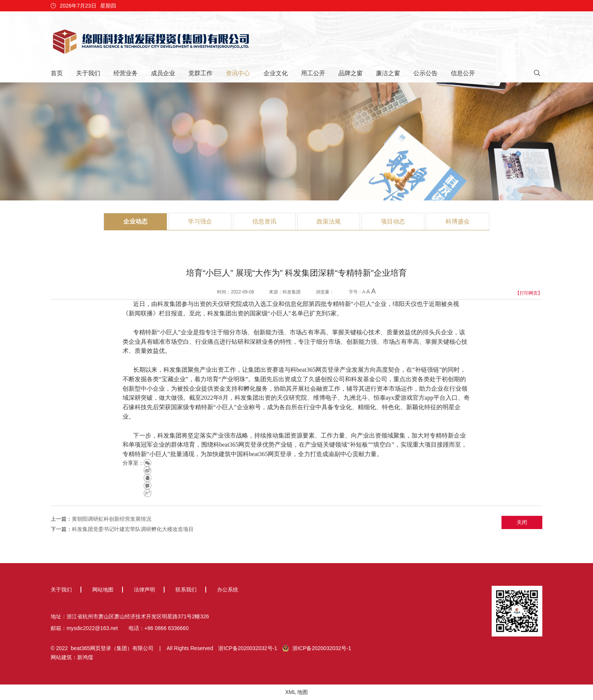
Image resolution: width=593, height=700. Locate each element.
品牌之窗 (351, 73)
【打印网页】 (529, 293)
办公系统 (228, 590)
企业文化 (276, 73)
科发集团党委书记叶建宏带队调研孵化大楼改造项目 (133, 529)
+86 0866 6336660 (167, 628)
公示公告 (425, 73)
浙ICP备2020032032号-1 (248, 648)
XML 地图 (296, 692)
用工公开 (313, 73)
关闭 (522, 522)
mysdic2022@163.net (92, 628)
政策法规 (329, 221)
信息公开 (463, 73)
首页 (57, 73)
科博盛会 (458, 221)
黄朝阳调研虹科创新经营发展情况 (112, 519)
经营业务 (126, 73)
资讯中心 (238, 73)
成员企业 (163, 73)
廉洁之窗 (388, 73)
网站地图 (103, 590)
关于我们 (88, 73)
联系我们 (186, 590)
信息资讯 (264, 221)
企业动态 (135, 221)
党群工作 (200, 73)
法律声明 (144, 590)
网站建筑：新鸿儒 (72, 657)
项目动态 (393, 221)
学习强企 (200, 221)
